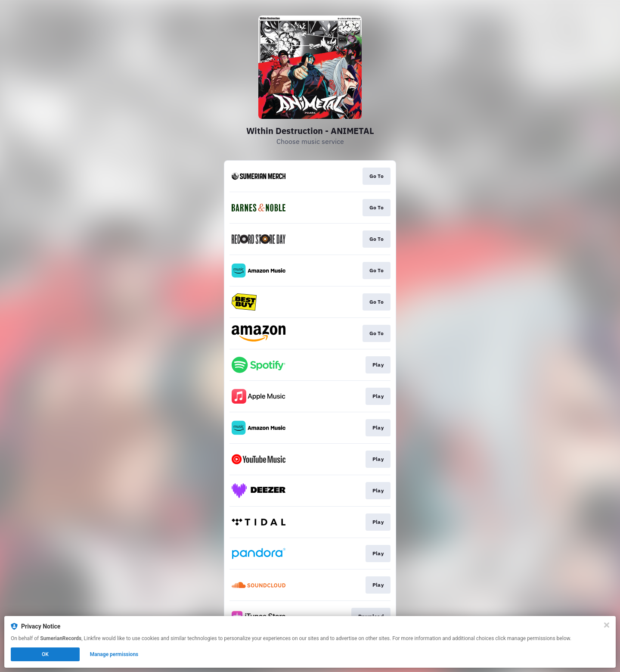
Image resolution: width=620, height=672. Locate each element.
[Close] (607, 625)
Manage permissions (114, 654)
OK (45, 654)
